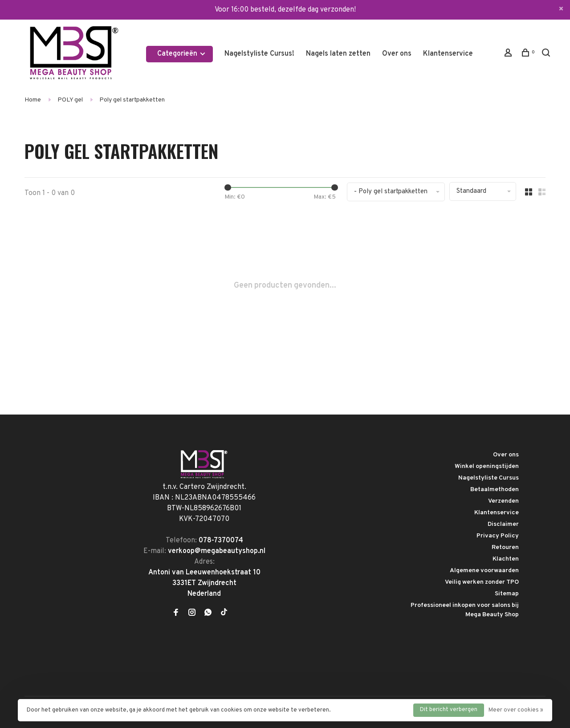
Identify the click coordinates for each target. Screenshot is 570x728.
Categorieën (182, 54)
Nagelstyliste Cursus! (259, 54)
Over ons (397, 54)
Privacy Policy (498, 536)
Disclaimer (503, 524)
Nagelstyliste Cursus (489, 478)
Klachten (506, 559)
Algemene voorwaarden (484, 571)
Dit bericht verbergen (449, 710)
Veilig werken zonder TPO (482, 582)
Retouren (505, 547)
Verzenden (503, 501)
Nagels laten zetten (338, 54)
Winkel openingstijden (487, 466)
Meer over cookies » (516, 710)
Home (33, 100)
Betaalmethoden (495, 490)
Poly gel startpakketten (132, 100)
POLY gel (70, 100)
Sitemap (507, 594)
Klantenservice (448, 54)
